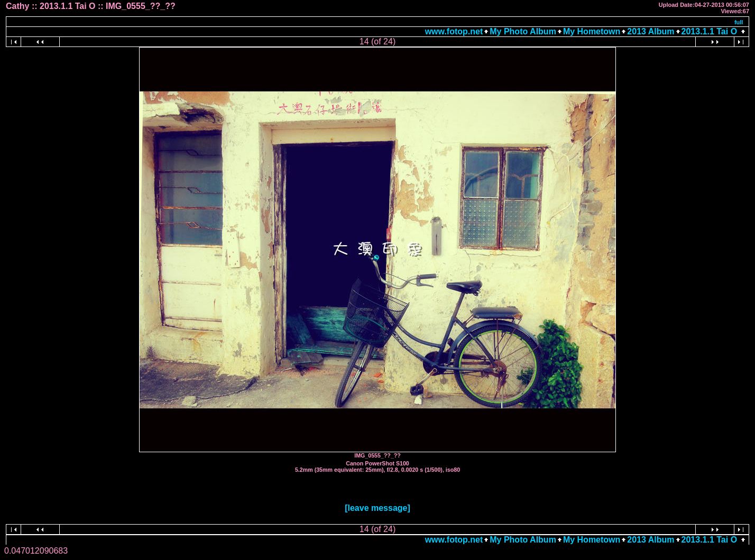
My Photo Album (523, 31)
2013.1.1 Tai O (710, 31)
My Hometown (592, 31)
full (739, 22)
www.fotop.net (454, 31)
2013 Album (651, 31)
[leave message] (377, 508)
